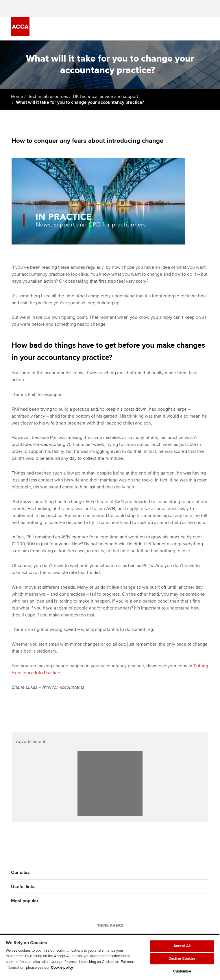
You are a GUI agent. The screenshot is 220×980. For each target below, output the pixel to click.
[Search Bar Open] (189, 29)
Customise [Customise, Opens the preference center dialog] (182, 971)
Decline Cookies (182, 959)
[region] (110, 957)
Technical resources (48, 97)
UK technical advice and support (106, 97)
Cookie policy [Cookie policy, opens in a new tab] (62, 968)
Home (17, 97)
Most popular (25, 901)
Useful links (23, 887)
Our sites (20, 872)
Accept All (182, 946)
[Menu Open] (206, 29)
